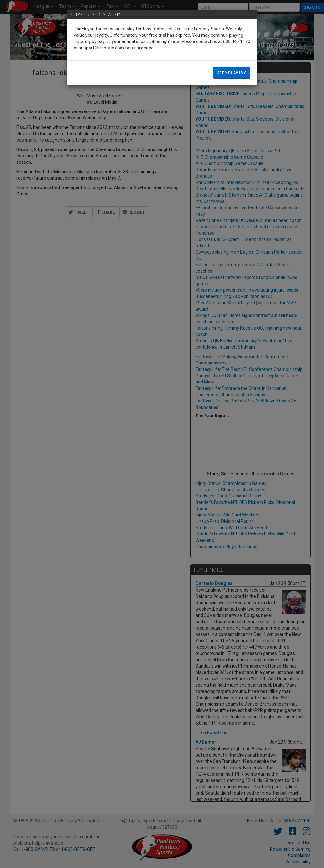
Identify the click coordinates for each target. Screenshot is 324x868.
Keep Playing (232, 73)
